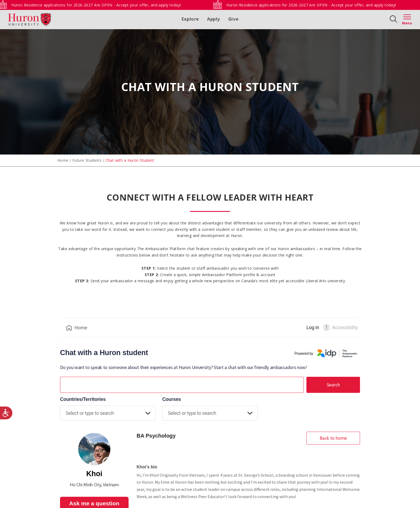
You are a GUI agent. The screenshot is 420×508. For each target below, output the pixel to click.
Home (63, 160)
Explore (190, 19)
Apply (214, 19)
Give (233, 19)
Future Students (87, 160)
